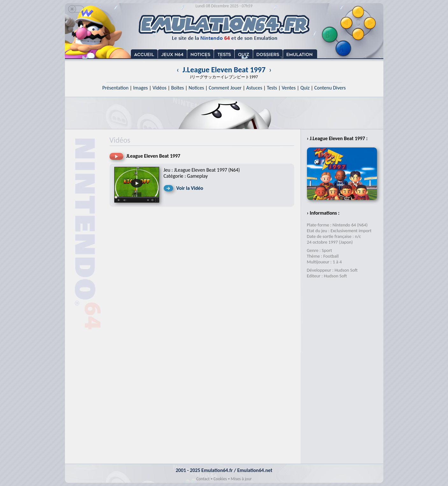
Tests (272, 88)
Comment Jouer (225, 88)
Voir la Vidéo (190, 188)
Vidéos (160, 88)
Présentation (115, 88)
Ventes (289, 88)
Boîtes (177, 88)
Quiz (305, 88)
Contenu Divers (330, 88)
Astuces (254, 88)
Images (140, 88)
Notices (196, 88)
